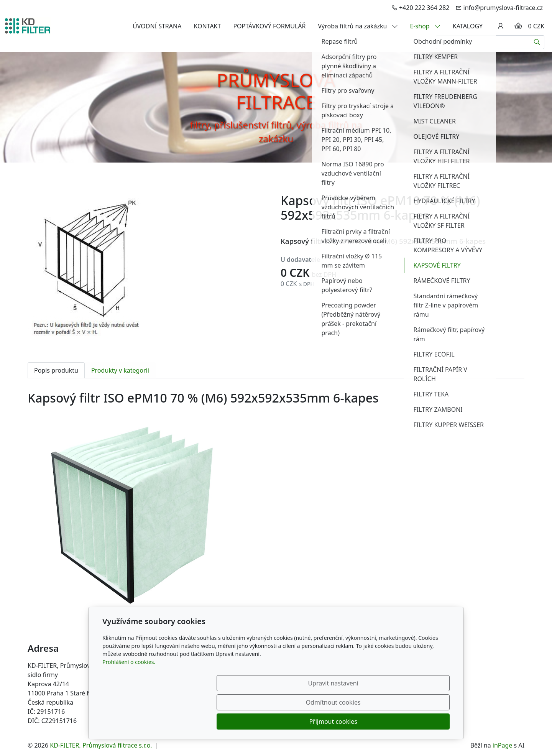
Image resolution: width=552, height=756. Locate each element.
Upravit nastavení (259, 721)
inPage (503, 745)
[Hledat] (537, 42)
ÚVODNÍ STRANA (157, 26)
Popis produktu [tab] (56, 370)
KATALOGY (468, 26)
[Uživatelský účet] (501, 26)
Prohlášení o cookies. (129, 700)
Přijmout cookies (413, 721)
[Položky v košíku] (518, 26)
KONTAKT (207, 26)
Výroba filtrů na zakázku (358, 26)
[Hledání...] (483, 42)
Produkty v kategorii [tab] (120, 370)
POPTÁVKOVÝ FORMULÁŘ (269, 26)
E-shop (425, 26)
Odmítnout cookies (336, 721)
